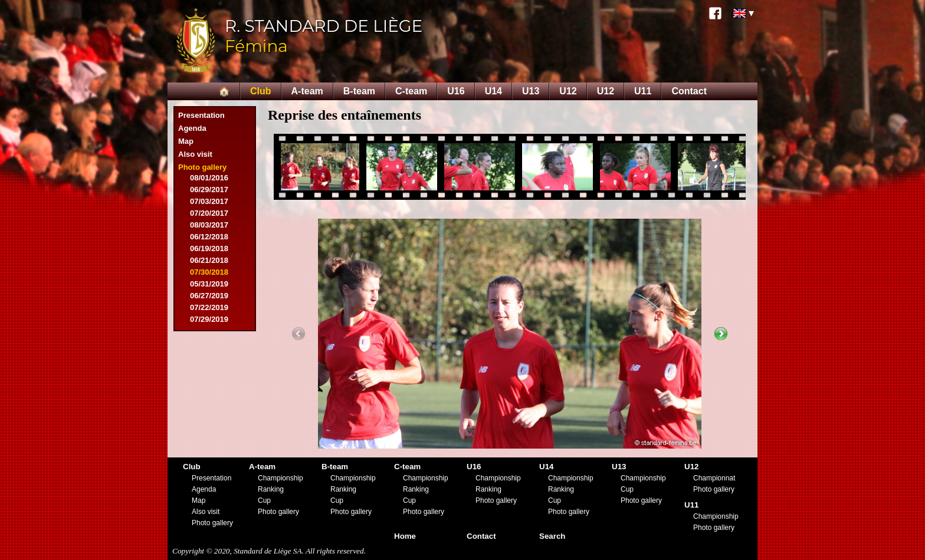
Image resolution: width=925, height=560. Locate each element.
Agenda (192, 128)
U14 (493, 91)
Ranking (271, 489)
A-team (307, 91)
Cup (264, 500)
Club (261, 91)
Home (405, 536)
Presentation (201, 115)
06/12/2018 (209, 237)
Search (552, 536)
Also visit (195, 154)
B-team (359, 91)
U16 (456, 91)
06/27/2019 (209, 296)
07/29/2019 (209, 319)
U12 (568, 91)
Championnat (714, 478)
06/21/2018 (209, 260)
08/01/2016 (209, 178)
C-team (411, 91)
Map (186, 141)
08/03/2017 (209, 225)
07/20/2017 (209, 213)
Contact (689, 91)
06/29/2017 (209, 190)
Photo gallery (202, 167)
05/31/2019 (209, 284)
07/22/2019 (209, 307)
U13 (531, 91)
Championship (281, 478)
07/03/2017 (209, 201)
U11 (643, 91)
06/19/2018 (209, 248)
